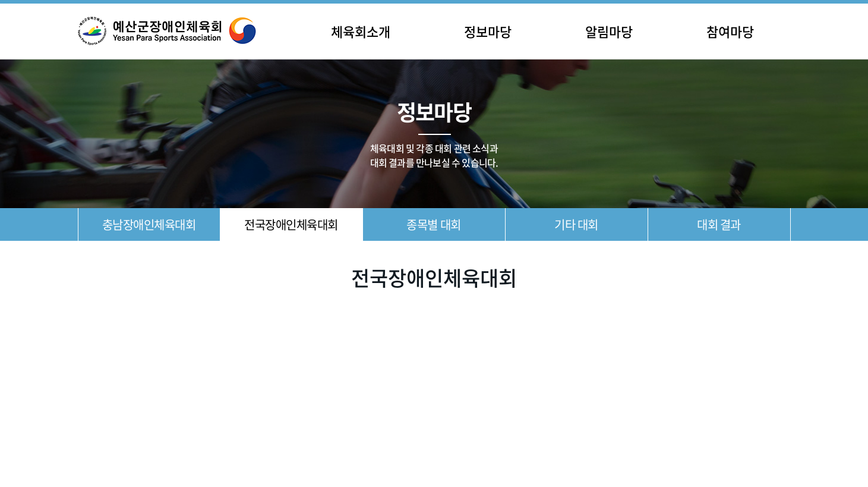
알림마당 (609, 31)
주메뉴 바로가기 (0, 0)
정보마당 (488, 31)
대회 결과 (719, 224)
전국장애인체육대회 (291, 224)
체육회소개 (361, 31)
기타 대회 (576, 224)
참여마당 (730, 31)
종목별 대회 (433, 224)
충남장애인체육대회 (149, 224)
